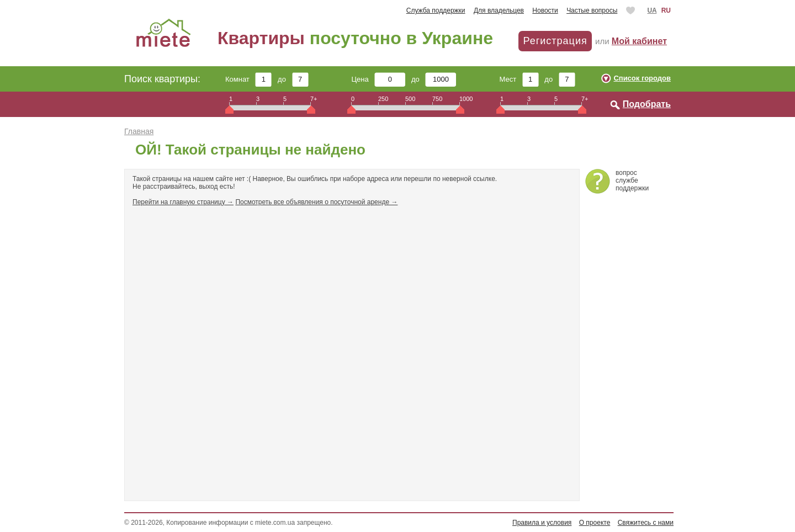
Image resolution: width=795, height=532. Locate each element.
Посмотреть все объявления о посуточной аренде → (316, 202)
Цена (379, 79)
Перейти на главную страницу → (183, 202)
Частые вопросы (592, 10)
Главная (139, 131)
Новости (545, 10)
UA (652, 10)
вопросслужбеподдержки (632, 180)
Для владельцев (499, 10)
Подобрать (647, 104)
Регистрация (555, 41)
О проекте (595, 523)
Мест (519, 79)
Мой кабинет (639, 41)
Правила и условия (542, 523)
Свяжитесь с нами (646, 523)
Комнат (248, 79)
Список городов (642, 78)
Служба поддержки (436, 10)
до (293, 79)
